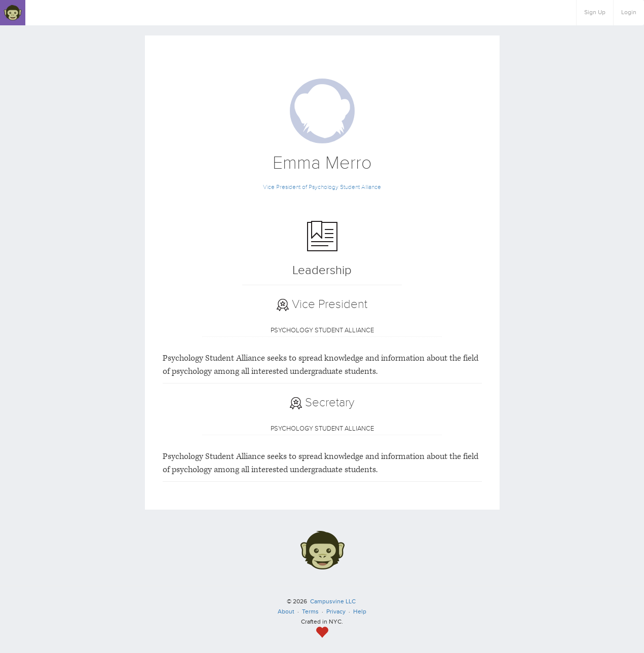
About (286, 612)
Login (629, 12)
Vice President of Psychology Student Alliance (322, 187)
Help (360, 612)
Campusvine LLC (333, 602)
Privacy (336, 612)
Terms (310, 612)
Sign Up (595, 12)
